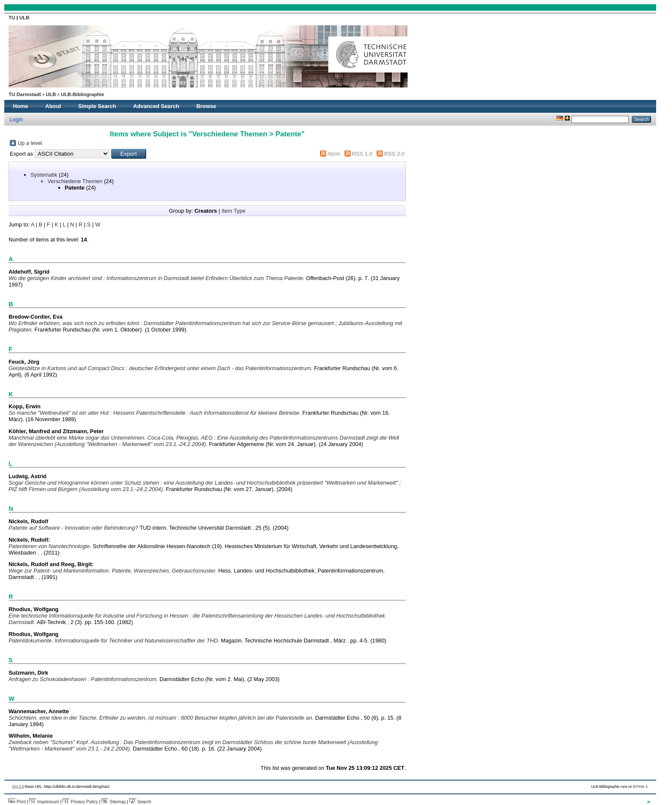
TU (13, 18)
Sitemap (114, 802)
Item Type (234, 211)
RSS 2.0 (394, 154)
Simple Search (97, 106)
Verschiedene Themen (75, 181)
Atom (334, 154)
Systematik (44, 175)
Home (21, 106)
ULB (24, 18)
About (53, 106)
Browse (206, 106)
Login (16, 119)
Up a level (30, 143)
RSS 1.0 (362, 154)
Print (17, 802)
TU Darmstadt (25, 94)
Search (140, 802)
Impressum (44, 802)
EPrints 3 (640, 787)
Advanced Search (156, 106)
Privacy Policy (80, 802)
